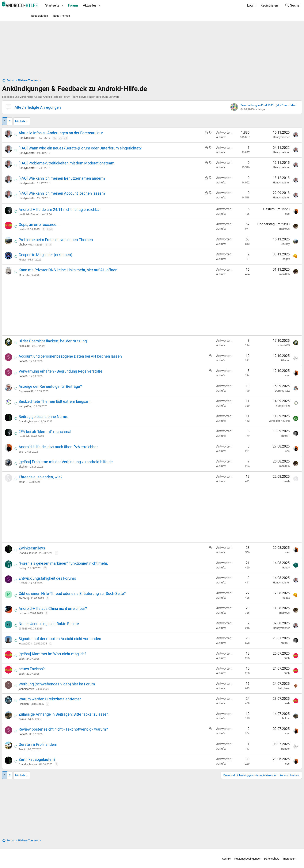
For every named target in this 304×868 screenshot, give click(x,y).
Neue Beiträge (39, 16)
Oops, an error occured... (68, 224)
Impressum (257, 859)
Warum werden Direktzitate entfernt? (78, 699)
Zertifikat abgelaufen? (66, 759)
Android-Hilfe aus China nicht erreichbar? (81, 608)
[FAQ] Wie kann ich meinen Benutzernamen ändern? (91, 178)
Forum (101, 5)
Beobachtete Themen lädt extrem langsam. (84, 401)
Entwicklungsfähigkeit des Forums (76, 578)
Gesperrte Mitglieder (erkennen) (74, 255)
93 (83, 138)
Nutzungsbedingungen (216, 859)
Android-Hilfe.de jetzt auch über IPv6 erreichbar (87, 447)
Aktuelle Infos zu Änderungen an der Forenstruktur (89, 133)
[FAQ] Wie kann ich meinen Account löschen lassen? (91, 193)
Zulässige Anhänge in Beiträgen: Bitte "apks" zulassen (92, 714)
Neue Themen (61, 16)
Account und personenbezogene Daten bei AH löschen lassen (99, 356)
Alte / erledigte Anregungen (66, 107)
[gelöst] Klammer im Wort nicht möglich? (81, 654)
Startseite (81, 5)
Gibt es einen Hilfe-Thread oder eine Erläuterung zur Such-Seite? (101, 593)
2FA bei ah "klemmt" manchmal (73, 432)
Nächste (49, 121)
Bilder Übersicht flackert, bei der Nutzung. (82, 341)
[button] (91, 5)
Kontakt (195, 859)
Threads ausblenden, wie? (69, 477)
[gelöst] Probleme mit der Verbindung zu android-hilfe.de (94, 462)
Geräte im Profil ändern (66, 744)
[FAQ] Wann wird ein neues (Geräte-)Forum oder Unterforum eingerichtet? (109, 148)
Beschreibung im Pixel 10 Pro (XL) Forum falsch (240, 105)
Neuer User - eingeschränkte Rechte (77, 624)
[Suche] (264, 5)
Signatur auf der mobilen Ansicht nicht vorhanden (88, 639)
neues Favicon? (60, 669)
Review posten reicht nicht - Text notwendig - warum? (92, 729)
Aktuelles (118, 5)
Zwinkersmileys (60, 548)
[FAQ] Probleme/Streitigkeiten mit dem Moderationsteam (95, 163)
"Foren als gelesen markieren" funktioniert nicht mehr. (92, 563)
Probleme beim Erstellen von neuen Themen (84, 240)
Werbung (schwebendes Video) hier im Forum (85, 684)
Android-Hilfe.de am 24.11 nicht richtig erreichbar (88, 210)
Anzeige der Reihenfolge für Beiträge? (79, 386)
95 (94, 138)
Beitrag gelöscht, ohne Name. (72, 417)
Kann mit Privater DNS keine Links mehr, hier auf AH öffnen (96, 270)
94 (89, 138)
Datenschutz (240, 859)
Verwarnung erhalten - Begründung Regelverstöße (89, 371)
